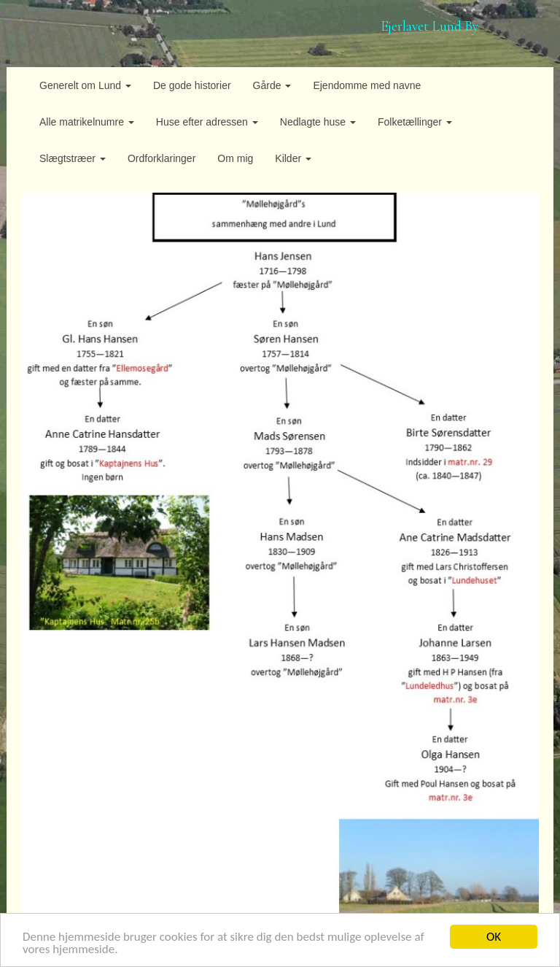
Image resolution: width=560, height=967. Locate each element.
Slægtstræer (73, 158)
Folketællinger (415, 122)
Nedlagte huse (318, 122)
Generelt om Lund (85, 85)
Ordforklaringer (162, 158)
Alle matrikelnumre (87, 122)
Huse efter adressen (207, 122)
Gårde (272, 85)
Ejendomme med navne (367, 85)
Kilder (293, 158)
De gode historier (192, 85)
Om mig (235, 158)
